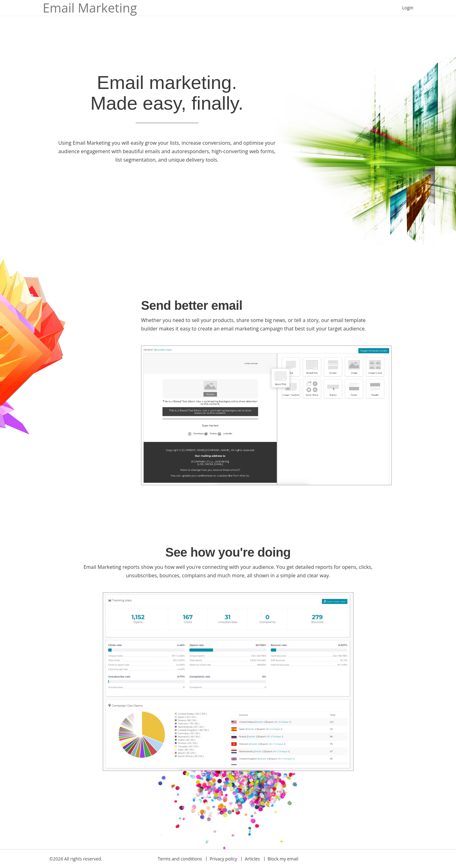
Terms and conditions (180, 859)
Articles (252, 859)
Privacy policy (223, 859)
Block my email (283, 859)
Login (408, 8)
